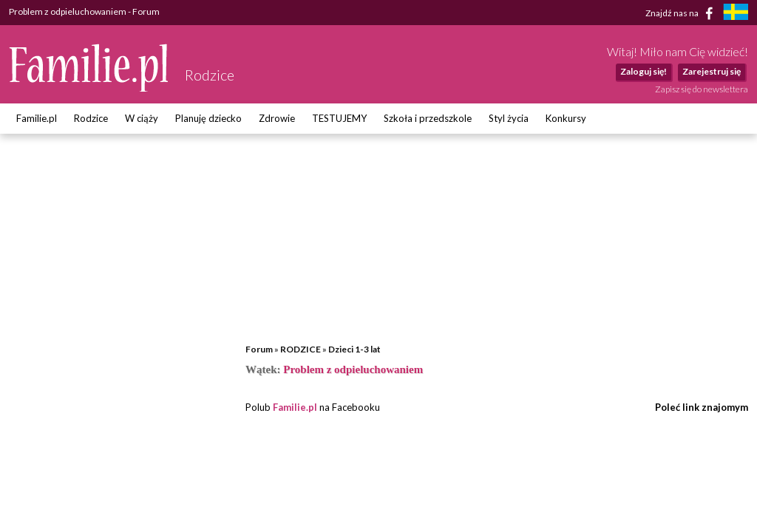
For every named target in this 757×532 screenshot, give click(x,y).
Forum (259, 349)
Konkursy (566, 118)
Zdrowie (277, 118)
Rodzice (91, 118)
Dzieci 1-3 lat (354, 349)
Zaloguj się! (644, 71)
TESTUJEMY (339, 118)
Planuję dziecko (208, 118)
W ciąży (142, 118)
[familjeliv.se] (736, 14)
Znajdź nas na (682, 13)
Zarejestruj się (712, 71)
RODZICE (301, 349)
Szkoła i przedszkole (428, 118)
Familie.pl (37, 118)
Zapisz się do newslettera (702, 89)
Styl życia (509, 118)
